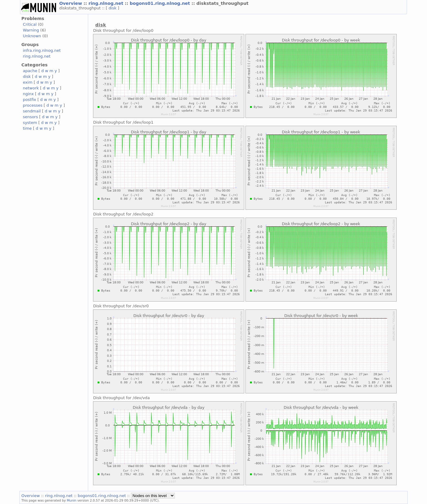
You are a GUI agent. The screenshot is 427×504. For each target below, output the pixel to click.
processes (33, 105)
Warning (31, 30)
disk (113, 8)
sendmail (32, 111)
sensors (30, 117)
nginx (28, 94)
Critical (30, 24)
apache (30, 71)
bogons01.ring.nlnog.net (161, 3)
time (27, 128)
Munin (72, 500)
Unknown (32, 36)
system (30, 123)
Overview (71, 3)
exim (28, 82)
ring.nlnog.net (107, 3)
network (31, 88)
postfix (29, 100)
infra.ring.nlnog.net (42, 50)
